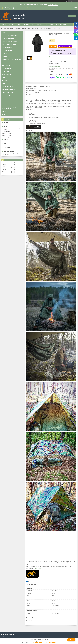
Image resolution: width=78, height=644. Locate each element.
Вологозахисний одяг (7, 65)
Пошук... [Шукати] (72, 16)
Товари (11, 25)
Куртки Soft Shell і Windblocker (9, 42)
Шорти (4, 62)
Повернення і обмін (61, 25)
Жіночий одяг (5, 80)
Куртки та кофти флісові (8, 39)
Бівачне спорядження (7, 95)
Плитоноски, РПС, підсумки (9, 89)
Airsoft (4, 104)
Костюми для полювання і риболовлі (11, 101)
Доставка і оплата (42, 25)
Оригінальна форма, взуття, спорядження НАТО (9, 108)
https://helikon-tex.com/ (40, 568)
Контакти (27, 25)
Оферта (4, 637)
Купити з (66, 46)
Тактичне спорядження (8, 92)
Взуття (4, 83)
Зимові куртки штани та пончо (22, 29)
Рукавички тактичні (7, 68)
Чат (71, 640)
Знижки (51, 25)
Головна (5, 25)
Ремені (4, 77)
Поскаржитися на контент (37, 642)
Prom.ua (47, 640)
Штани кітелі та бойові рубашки (10, 36)
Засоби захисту (6, 98)
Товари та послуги (8, 29)
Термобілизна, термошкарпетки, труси (11, 59)
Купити (54, 46)
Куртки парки (5, 53)
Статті (33, 25)
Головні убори (5, 71)
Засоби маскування (7, 74)
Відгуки (4, 114)
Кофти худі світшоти (7, 47)
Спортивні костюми (7, 50)
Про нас (20, 25)
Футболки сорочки (7, 56)
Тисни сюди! (53, 4)
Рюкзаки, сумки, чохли (7, 86)
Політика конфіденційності (50, 642)
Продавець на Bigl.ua (39, 641)
